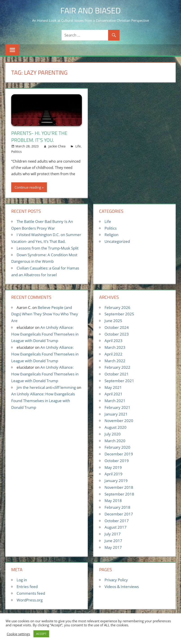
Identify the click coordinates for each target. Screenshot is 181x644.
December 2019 (119, 454)
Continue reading (28, 187)
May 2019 (113, 467)
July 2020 (113, 434)
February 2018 (117, 507)
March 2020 (115, 441)
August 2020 (116, 427)
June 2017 (113, 541)
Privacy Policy (116, 580)
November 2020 (119, 421)
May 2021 (113, 387)
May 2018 (113, 501)
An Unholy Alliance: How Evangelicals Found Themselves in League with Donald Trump (45, 334)
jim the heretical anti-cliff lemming (46, 387)
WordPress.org (30, 600)
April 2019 (113, 474)
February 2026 (117, 307)
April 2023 (113, 341)
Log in (22, 580)
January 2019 (116, 481)
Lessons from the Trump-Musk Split (48, 248)
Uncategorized (117, 241)
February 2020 (117, 447)
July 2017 (113, 534)
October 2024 (117, 327)
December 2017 (119, 514)
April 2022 (113, 354)
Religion (111, 235)
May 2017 (113, 547)
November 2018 (119, 487)
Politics (16, 152)
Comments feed (31, 593)
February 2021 (117, 407)
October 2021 (117, 374)
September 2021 (119, 381)
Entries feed (27, 587)
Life (78, 146)
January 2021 (116, 414)
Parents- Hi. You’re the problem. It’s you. (39, 137)
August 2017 (116, 527)
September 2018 (119, 494)
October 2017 (117, 521)
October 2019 (117, 461)
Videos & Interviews (122, 587)
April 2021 (113, 394)
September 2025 (119, 314)
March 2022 (115, 361)
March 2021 (115, 401)
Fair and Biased (90, 10)
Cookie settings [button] (18, 634)
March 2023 (115, 347)
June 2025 (113, 321)
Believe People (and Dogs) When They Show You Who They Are (45, 314)
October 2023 (117, 334)
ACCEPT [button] (41, 634)
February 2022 (117, 367)
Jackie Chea (57, 146)
